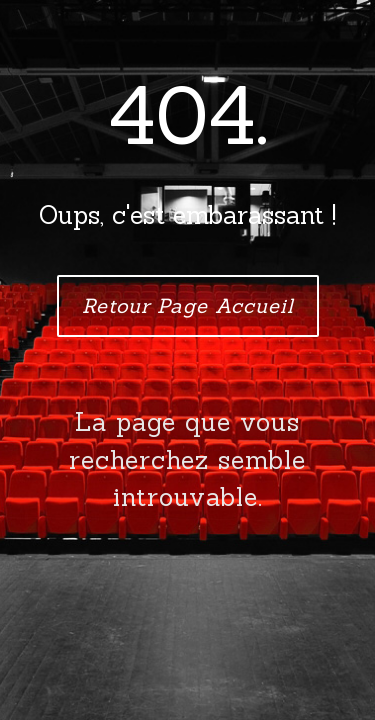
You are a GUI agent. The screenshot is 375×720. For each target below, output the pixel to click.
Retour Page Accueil (188, 305)
